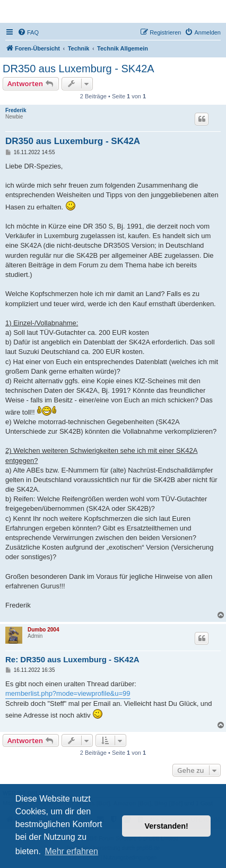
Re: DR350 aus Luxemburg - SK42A (72, 659)
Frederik (16, 110)
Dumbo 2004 (43, 630)
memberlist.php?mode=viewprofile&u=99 (68, 693)
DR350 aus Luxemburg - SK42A (79, 69)
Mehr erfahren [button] (71, 851)
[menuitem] (28, 32)
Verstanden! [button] (167, 826)
